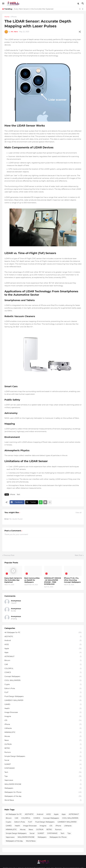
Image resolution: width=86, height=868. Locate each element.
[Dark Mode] (79, 3)
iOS (43, 720)
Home (7, 17)
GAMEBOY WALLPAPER (43, 700)
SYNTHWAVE (43, 768)
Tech (18, 494)
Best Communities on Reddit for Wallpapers (32, 580)
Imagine (43, 716)
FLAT (43, 692)
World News (43, 800)
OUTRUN (43, 744)
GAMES (43, 704)
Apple (43, 649)
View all (79, 513)
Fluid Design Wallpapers (43, 697)
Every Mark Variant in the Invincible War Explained (34, 9)
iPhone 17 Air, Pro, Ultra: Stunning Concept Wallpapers (72, 580)
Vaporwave (43, 780)
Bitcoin (43, 661)
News (43, 740)
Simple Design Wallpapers (43, 756)
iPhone (14, 17)
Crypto (43, 685)
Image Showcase (43, 712)
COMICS (43, 673)
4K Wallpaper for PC (43, 633)
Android (43, 641)
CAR (43, 665)
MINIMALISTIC (43, 732)
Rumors (43, 752)
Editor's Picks (43, 689)
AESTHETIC (43, 637)
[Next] (83, 9)
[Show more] (50, 502)
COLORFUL (43, 669)
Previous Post (9, 555)
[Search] (83, 3)
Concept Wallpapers (43, 677)
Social (43, 760)
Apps (43, 653)
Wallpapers (43, 788)
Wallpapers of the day (43, 796)
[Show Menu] (3, 3)
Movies (43, 736)
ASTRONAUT (43, 657)
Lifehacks (43, 728)
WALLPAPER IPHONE (43, 784)
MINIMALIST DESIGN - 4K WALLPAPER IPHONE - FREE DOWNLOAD (52, 581)
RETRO (43, 748)
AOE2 (43, 645)
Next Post (79, 555)
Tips (43, 776)
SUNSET (43, 764)
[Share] (80, 32)
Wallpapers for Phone (43, 792)
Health (43, 709)
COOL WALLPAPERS (43, 680)
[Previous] (80, 9)
